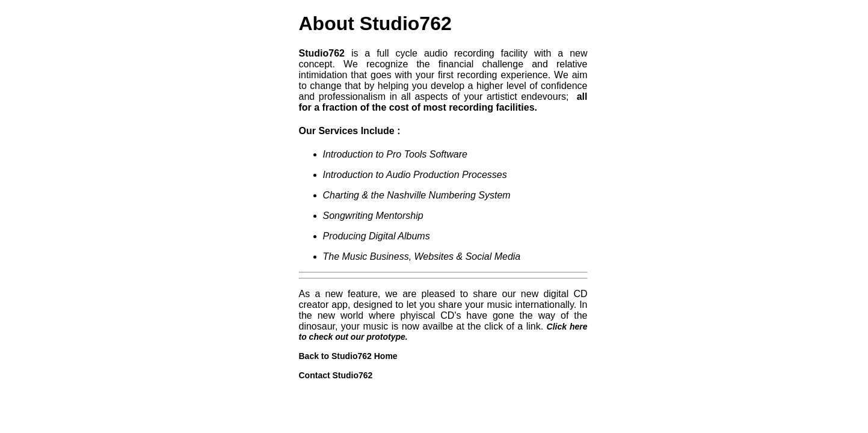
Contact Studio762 (336, 375)
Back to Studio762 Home (348, 356)
